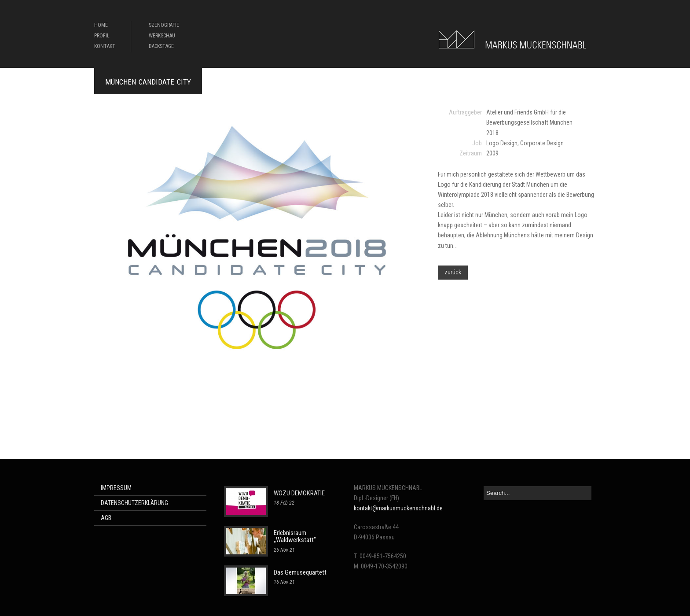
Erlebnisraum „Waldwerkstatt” (295, 537)
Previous (101, 267)
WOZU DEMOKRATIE (299, 493)
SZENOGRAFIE (164, 25)
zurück (453, 272)
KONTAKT (105, 46)
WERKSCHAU (162, 36)
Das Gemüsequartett (300, 572)
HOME (101, 25)
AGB (106, 518)
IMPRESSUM (116, 488)
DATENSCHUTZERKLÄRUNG (134, 503)
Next (414, 267)
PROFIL (102, 36)
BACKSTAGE (161, 46)
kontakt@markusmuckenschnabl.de (398, 508)
